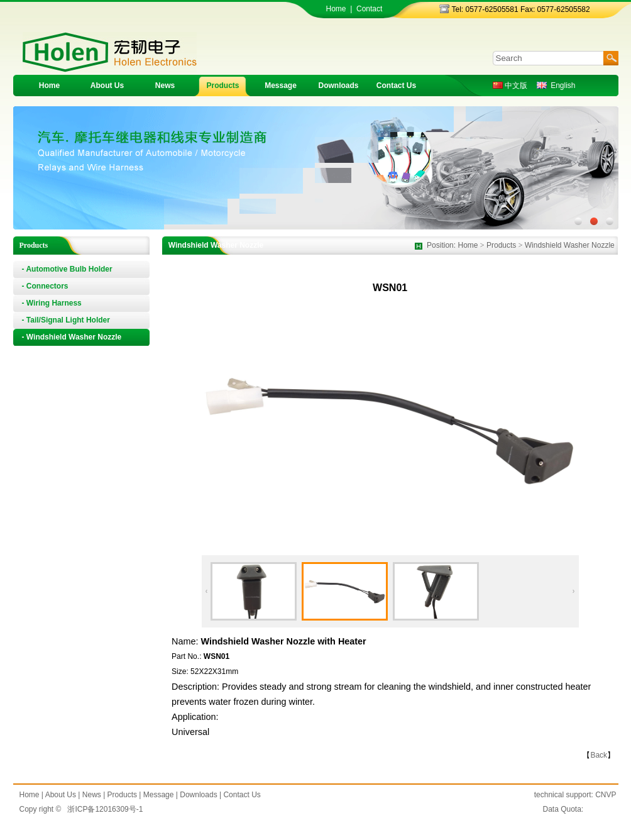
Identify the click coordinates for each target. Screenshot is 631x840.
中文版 (510, 86)
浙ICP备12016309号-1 (105, 809)
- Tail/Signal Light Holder (66, 320)
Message (281, 86)
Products (222, 86)
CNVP (606, 795)
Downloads (338, 86)
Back (599, 755)
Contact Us (396, 86)
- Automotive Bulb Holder (67, 269)
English (556, 86)
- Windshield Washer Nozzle (72, 337)
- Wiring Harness (52, 303)
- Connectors (45, 286)
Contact (369, 9)
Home (336, 9)
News (165, 86)
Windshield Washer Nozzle (570, 245)
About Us (107, 86)
